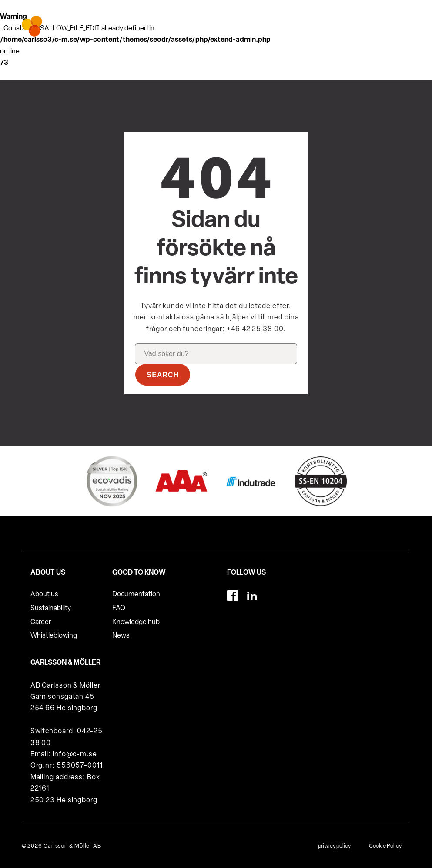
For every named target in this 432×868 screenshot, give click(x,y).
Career (41, 622)
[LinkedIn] (252, 596)
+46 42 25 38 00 (255, 329)
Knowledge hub (136, 622)
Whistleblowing (54, 636)
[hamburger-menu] (397, 23)
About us (44, 595)
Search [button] (163, 375)
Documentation (136, 595)
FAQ (119, 609)
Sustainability (51, 609)
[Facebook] (233, 596)
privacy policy (334, 846)
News (121, 636)
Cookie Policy (385, 846)
